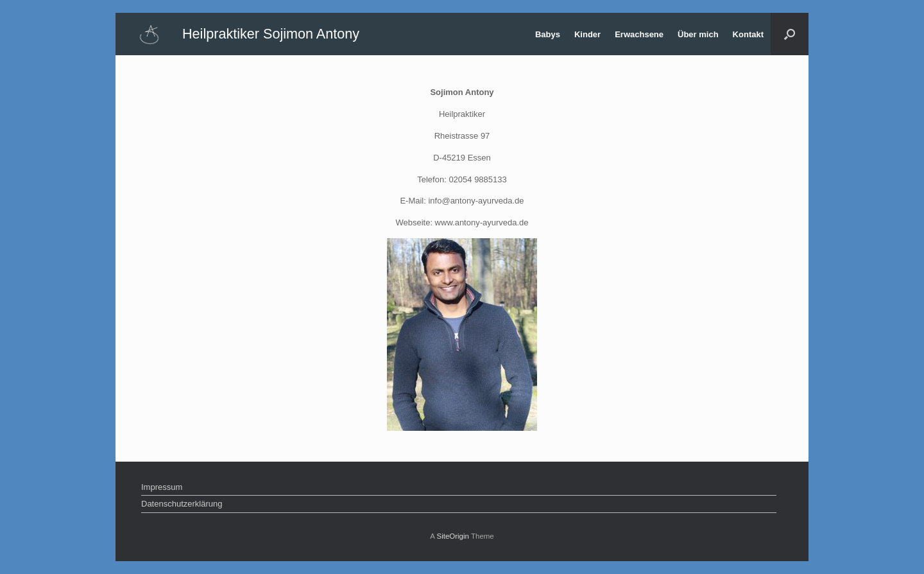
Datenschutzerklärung (182, 504)
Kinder (587, 34)
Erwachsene (639, 34)
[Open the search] (790, 34)
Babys (548, 34)
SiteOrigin (453, 536)
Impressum (162, 487)
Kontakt (748, 34)
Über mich (698, 34)
